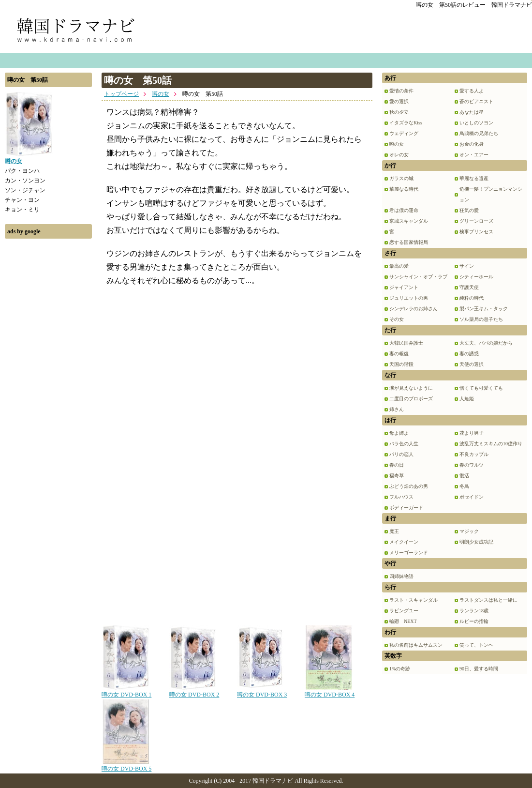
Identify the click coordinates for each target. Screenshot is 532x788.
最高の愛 (399, 266)
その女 (397, 319)
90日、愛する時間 (479, 669)
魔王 (394, 531)
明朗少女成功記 (476, 542)
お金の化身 (472, 144)
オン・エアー (474, 155)
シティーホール (476, 277)
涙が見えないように (411, 388)
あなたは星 (472, 112)
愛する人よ (472, 91)
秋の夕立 (399, 112)
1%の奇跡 (400, 669)
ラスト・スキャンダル (414, 600)
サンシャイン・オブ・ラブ (418, 277)
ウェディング (404, 133)
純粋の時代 (472, 298)
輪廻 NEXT (403, 621)
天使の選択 (472, 364)
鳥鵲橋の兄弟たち (479, 133)
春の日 (397, 465)
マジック (469, 531)
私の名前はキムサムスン (416, 645)
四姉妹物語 (401, 576)
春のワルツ (472, 465)
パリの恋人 (401, 454)
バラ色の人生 (404, 444)
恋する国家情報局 (409, 242)
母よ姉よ (399, 433)
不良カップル (474, 454)
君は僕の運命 (404, 210)
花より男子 (472, 433)
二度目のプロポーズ (411, 399)
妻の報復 (399, 354)
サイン (467, 266)
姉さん (397, 409)
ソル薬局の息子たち (481, 319)
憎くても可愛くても (481, 388)
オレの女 (399, 155)
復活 (464, 476)
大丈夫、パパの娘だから (486, 343)
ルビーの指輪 (474, 621)
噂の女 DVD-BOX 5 (126, 765)
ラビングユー (404, 611)
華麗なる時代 (404, 189)
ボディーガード (406, 508)
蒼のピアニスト (476, 101)
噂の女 (161, 94)
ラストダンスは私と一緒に (488, 600)
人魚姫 (467, 399)
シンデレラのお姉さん (414, 309)
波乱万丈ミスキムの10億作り (491, 444)
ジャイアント (404, 287)
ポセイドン (472, 497)
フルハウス (401, 497)
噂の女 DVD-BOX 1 (126, 691)
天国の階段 (401, 364)
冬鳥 (464, 486)
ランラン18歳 (474, 611)
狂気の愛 (469, 210)
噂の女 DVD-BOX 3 (262, 691)
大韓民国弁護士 (406, 343)
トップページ (121, 94)
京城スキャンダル (409, 221)
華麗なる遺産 (474, 178)
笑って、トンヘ (476, 645)
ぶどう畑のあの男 (409, 486)
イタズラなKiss (406, 123)
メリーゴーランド (409, 553)
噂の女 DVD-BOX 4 (330, 691)
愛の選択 (399, 101)
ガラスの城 (401, 178)
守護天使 (469, 287)
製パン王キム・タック (484, 309)
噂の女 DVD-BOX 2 (194, 691)
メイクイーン (404, 542)
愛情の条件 (401, 91)
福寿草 (397, 476)
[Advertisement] (48, 389)
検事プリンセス (476, 232)
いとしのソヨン (476, 123)
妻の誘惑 (469, 354)
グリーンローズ (476, 221)
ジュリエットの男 (409, 298)
